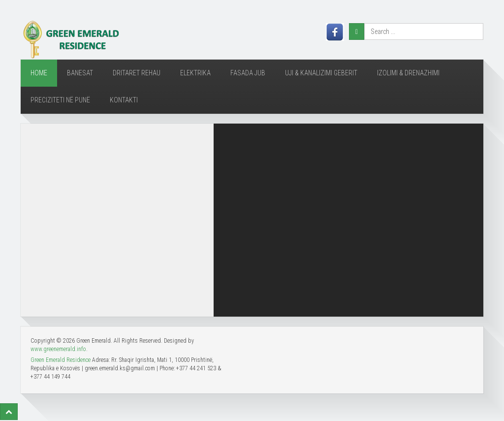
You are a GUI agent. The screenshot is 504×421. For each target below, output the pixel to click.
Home (39, 73)
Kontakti (124, 100)
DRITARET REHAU (137, 73)
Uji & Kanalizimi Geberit (321, 73)
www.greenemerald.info (58, 349)
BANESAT (80, 73)
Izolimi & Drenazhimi (408, 73)
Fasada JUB (248, 73)
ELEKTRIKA (195, 73)
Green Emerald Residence (61, 360)
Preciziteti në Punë (60, 100)
